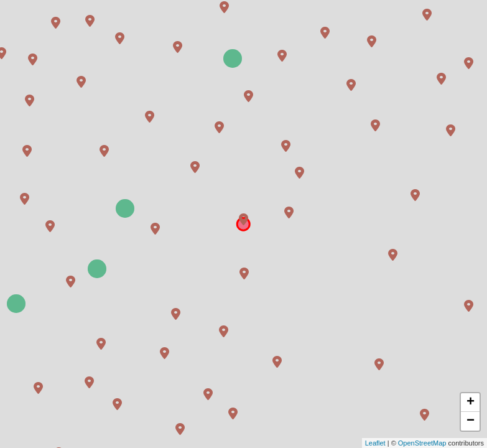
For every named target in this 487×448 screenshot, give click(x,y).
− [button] (471, 421)
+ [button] (471, 403)
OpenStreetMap (422, 443)
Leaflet (375, 443)
